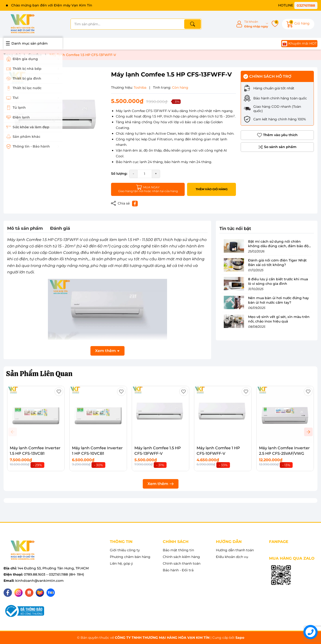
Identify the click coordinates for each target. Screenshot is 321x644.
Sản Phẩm (39, 374)
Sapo (240, 638)
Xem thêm (161, 484)
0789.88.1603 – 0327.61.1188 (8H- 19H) (54, 574)
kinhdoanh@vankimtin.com (39, 581)
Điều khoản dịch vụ (232, 557)
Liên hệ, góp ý (121, 563)
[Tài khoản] (252, 24)
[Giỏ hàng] (298, 24)
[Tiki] (51, 593)
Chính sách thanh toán (182, 563)
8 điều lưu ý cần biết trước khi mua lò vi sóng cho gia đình (278, 281)
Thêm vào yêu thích (277, 135)
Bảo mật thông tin (178, 550)
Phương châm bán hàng (130, 557)
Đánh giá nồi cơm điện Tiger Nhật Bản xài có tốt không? (277, 263)
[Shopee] (29, 593)
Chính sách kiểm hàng (181, 557)
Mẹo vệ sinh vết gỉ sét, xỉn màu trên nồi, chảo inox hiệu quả (279, 319)
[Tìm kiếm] (193, 24)
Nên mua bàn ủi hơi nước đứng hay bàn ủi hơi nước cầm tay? (278, 300)
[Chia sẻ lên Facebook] (135, 204)
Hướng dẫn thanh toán (235, 550)
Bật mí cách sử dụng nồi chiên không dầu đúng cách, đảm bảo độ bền (278, 246)
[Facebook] (8, 593)
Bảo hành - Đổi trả (178, 570)
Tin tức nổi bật (235, 229)
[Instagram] (18, 593)
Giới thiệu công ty (125, 550)
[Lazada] (40, 593)
